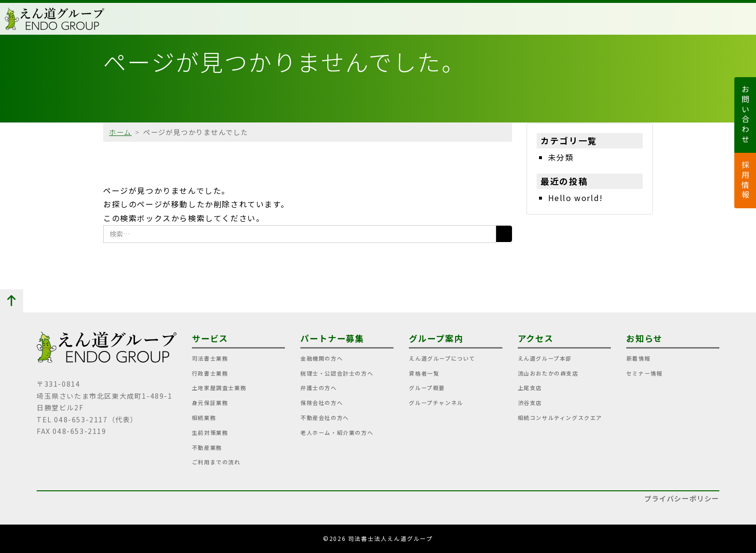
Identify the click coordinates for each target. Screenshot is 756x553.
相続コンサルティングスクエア (560, 418)
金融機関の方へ (322, 358)
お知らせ (645, 338)
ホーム (120, 132)
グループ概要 (427, 388)
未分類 (561, 157)
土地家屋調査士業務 (219, 388)
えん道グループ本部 (545, 358)
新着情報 (638, 358)
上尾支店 (530, 388)
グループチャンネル (436, 403)
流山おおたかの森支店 (548, 373)
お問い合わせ (745, 115)
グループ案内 (436, 338)
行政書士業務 (210, 373)
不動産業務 (207, 447)
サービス (210, 338)
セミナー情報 (645, 373)
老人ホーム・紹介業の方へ (337, 432)
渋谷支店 (530, 403)
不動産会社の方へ (325, 418)
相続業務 (204, 418)
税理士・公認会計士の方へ (337, 373)
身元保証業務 (210, 403)
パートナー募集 (332, 338)
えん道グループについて (442, 358)
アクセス (536, 338)
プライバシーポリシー (682, 498)
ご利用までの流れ (216, 462)
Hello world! (576, 198)
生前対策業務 (210, 432)
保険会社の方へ (322, 403)
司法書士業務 (210, 358)
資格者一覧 (424, 373)
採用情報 (745, 181)
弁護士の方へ (319, 388)
